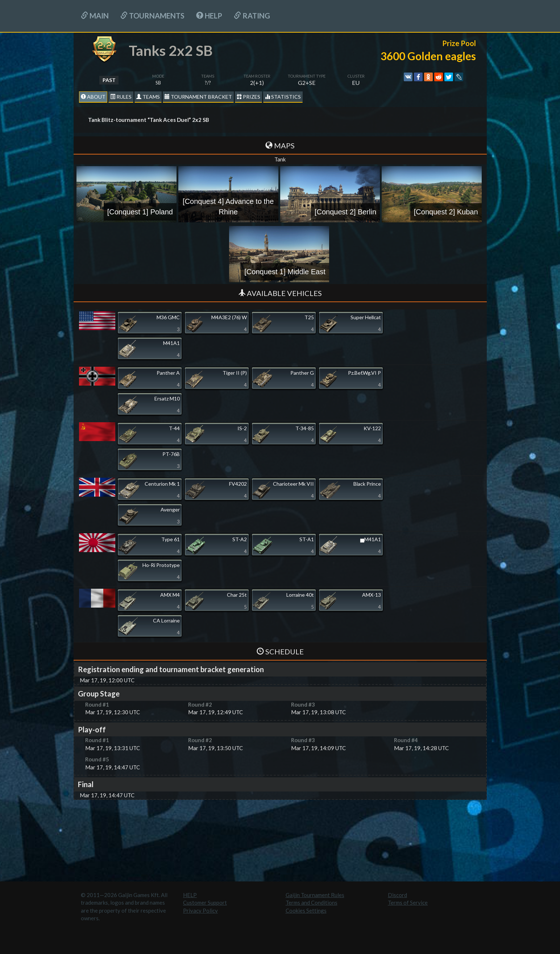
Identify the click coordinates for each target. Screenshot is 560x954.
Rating (252, 16)
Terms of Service (408, 902)
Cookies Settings (306, 910)
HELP (209, 16)
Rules (121, 97)
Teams (148, 97)
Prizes (248, 97)
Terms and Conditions (312, 902)
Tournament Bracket (198, 97)
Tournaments (152, 16)
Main (95, 16)
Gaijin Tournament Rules (315, 895)
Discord (397, 895)
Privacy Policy (200, 910)
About (93, 97)
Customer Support (205, 902)
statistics (283, 97)
